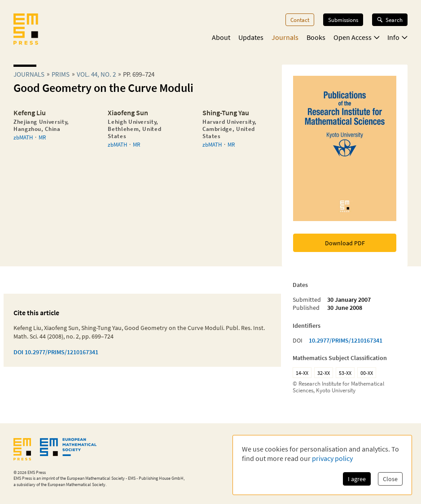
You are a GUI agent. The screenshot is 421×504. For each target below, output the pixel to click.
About (221, 37)
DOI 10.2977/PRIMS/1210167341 (56, 352)
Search (390, 20)
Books (316, 37)
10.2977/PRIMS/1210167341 (346, 340)
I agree (357, 479)
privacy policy (332, 458)
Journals (285, 37)
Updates (251, 37)
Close (390, 479)
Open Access (357, 37)
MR (42, 137)
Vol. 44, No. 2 (96, 74)
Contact (300, 20)
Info (397, 37)
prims (61, 74)
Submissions (343, 20)
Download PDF (345, 243)
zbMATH (23, 137)
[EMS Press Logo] (26, 30)
